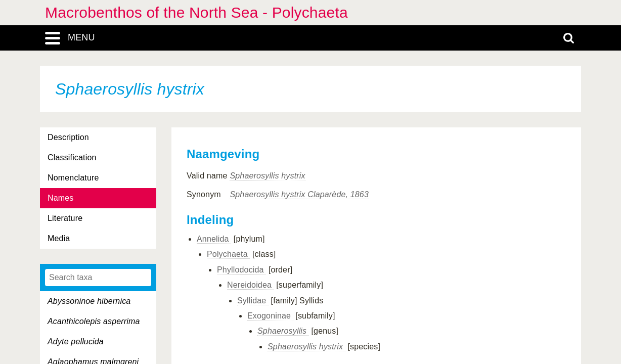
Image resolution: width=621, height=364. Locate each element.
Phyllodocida (241, 270)
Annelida (214, 239)
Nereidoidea (251, 285)
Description (68, 137)
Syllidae (253, 301)
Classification (72, 157)
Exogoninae (270, 316)
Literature (65, 218)
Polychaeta (228, 254)
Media (59, 238)
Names (60, 198)
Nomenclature (73, 178)
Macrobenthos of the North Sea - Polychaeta (196, 12)
